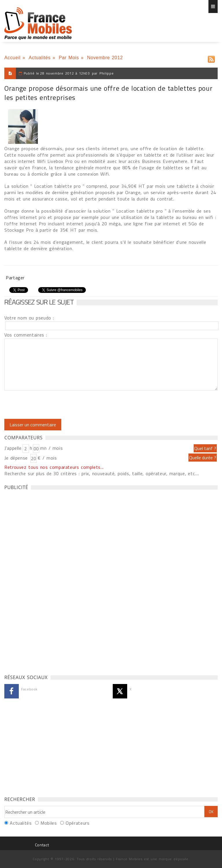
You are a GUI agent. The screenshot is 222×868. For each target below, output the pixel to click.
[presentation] (53, 405)
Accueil (12, 58)
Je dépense (17, 458)
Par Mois (69, 58)
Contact (42, 845)
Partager (15, 278)
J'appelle (13, 448)
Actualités (40, 58)
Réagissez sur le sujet (39, 302)
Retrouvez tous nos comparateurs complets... (54, 467)
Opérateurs (77, 823)
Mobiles (49, 823)
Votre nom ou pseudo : (29, 318)
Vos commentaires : (26, 335)
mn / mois (51, 448)
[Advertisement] (48, 581)
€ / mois (47, 458)
